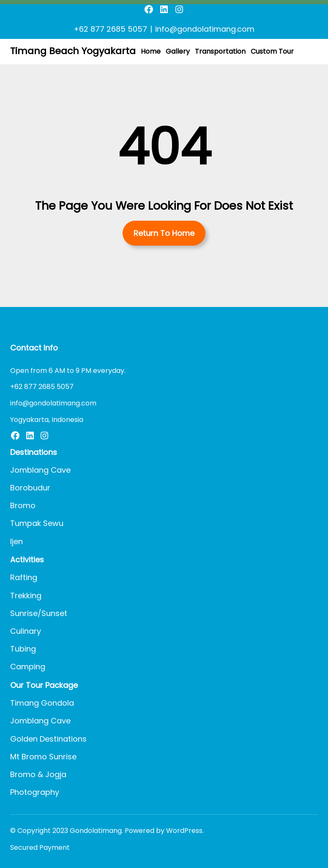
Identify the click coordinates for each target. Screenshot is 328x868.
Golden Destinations (48, 739)
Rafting (24, 577)
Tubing (23, 649)
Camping (28, 667)
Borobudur (30, 488)
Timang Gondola (42, 703)
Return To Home (164, 233)
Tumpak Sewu (37, 523)
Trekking (26, 596)
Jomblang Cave (40, 470)
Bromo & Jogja (38, 774)
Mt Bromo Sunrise (43, 757)
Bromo (23, 505)
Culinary (26, 631)
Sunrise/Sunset (39, 613)
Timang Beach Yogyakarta (73, 51)
